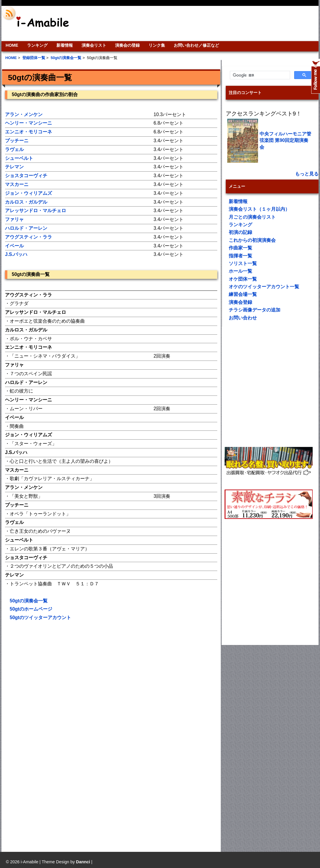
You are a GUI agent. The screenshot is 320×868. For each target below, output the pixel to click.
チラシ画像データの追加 (255, 310)
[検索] (259, 75)
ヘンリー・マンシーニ (28, 123)
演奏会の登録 (127, 45)
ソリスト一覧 (243, 263)
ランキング (37, 45)
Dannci (83, 862)
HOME (12, 45)
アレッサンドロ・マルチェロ (36, 211)
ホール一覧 (240, 271)
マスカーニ (17, 184)
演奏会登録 (240, 302)
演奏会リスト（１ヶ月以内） (259, 209)
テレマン (14, 167)
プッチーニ (17, 141)
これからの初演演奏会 (252, 240)
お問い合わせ (243, 318)
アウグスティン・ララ (28, 237)
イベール (14, 246)
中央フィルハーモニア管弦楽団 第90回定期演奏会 (285, 140)
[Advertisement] (55, 677)
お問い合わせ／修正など (196, 45)
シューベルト (19, 158)
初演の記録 (240, 232)
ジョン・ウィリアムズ (28, 193)
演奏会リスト (94, 45)
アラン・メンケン (24, 114)
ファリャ (14, 219)
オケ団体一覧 (243, 279)
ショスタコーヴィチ (26, 176)
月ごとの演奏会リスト (252, 217)
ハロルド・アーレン (26, 228)
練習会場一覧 (243, 294)
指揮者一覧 (240, 256)
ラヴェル (14, 149)
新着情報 (65, 45)
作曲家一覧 (240, 248)
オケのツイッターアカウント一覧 (264, 287)
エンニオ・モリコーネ (28, 132)
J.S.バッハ (16, 254)
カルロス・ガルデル (26, 202)
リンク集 (157, 45)
